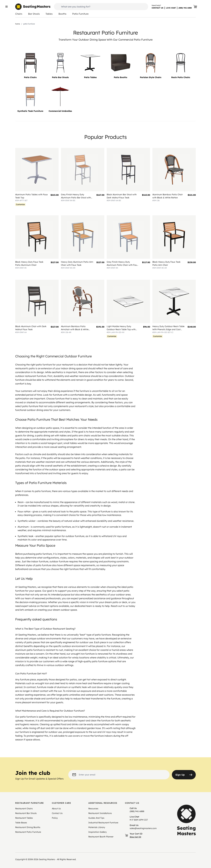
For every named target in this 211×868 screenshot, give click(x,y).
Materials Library (97, 827)
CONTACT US (158, 8)
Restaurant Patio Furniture (28, 832)
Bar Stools (34, 14)
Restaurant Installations (100, 813)
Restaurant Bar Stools (26, 813)
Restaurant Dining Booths (28, 827)
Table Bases (21, 823)
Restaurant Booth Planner (101, 837)
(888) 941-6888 (185, 8)
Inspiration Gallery (98, 832)
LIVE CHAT (171, 8)
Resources (93, 809)
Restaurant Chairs (24, 809)
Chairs (19, 14)
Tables (49, 14)
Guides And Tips (96, 818)
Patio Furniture (80, 14)
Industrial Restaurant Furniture (103, 823)
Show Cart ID (135, 837)
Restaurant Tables (24, 818)
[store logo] (33, 7)
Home (18, 24)
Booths (62, 14)
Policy (55, 818)
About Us (56, 809)
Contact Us (57, 813)
